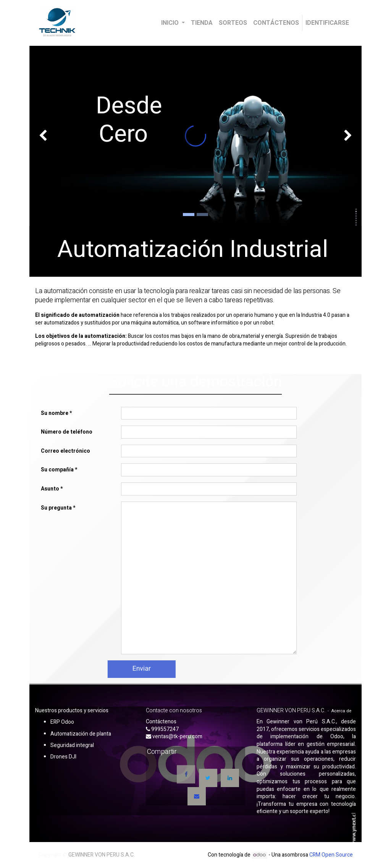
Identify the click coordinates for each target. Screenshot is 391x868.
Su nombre (55, 413)
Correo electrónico (65, 451)
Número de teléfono (67, 432)
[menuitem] (202, 23)
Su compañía (57, 470)
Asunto (50, 489)
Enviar (115, 669)
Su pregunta (56, 508)
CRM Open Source (331, 855)
